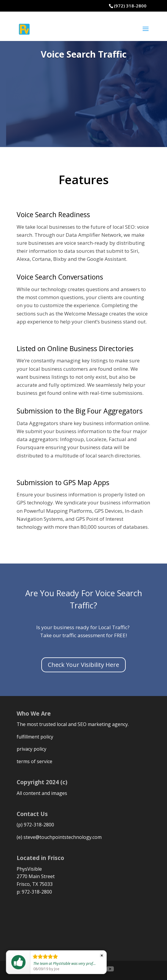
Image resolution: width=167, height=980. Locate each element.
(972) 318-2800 (130, 6)
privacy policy (31, 749)
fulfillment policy (35, 737)
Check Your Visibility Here (83, 665)
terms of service (34, 761)
